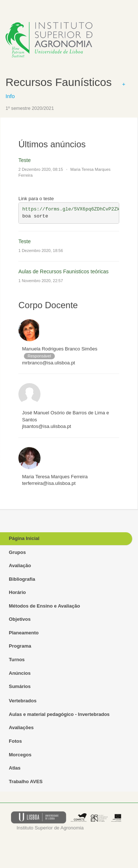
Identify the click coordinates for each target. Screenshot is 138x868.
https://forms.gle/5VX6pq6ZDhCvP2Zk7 (73, 209)
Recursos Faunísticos (59, 82)
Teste (24, 160)
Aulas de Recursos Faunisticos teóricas (63, 271)
